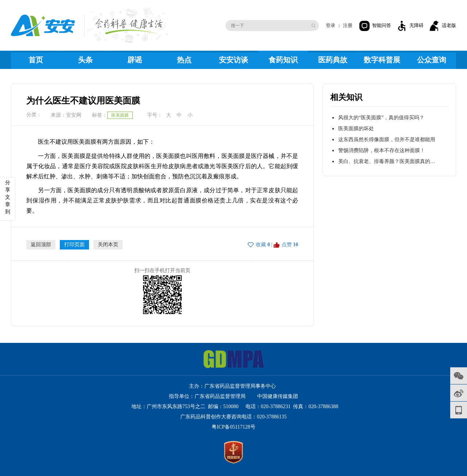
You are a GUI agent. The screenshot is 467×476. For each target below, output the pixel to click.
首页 (36, 60)
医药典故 (333, 60)
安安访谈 (233, 60)
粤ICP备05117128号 (233, 427)
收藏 (261, 245)
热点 (184, 60)
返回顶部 (41, 245)
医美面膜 (120, 115)
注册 (348, 25)
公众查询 (432, 60)
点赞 (287, 245)
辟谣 (135, 60)
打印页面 (74, 245)
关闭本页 (108, 245)
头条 (85, 60)
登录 (331, 25)
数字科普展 (382, 60)
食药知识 (283, 60)
